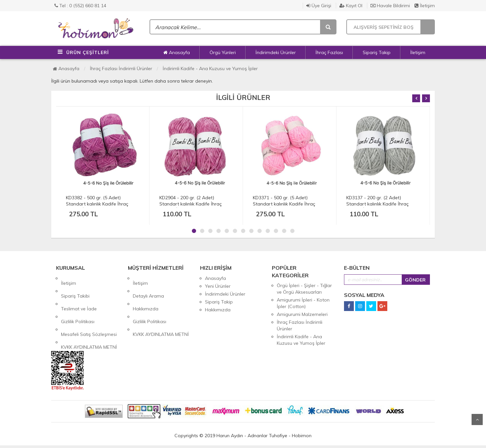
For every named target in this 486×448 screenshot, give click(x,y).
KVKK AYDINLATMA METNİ (89, 318)
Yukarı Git (477, 419)
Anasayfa (177, 52)
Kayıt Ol (351, 6)
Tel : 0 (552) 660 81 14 (80, 6)
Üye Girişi (319, 6)
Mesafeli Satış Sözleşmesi (89, 310)
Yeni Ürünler (218, 286)
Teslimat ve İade (79, 294)
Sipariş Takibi (75, 286)
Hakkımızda (146, 294)
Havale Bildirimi (390, 6)
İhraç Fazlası (329, 52)
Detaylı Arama (148, 286)
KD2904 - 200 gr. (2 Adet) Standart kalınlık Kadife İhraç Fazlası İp (191, 204)
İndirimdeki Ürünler (276, 52)
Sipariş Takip (377, 52)
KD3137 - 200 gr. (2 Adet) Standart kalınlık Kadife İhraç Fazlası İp (377, 204)
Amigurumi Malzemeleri (302, 314)
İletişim (425, 6)
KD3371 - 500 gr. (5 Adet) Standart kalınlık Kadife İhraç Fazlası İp (284, 204)
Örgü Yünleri (223, 52)
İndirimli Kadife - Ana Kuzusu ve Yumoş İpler (210, 68)
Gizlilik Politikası (78, 302)
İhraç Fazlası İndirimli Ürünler (121, 68)
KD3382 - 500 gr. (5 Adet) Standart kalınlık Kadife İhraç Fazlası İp (97, 204)
